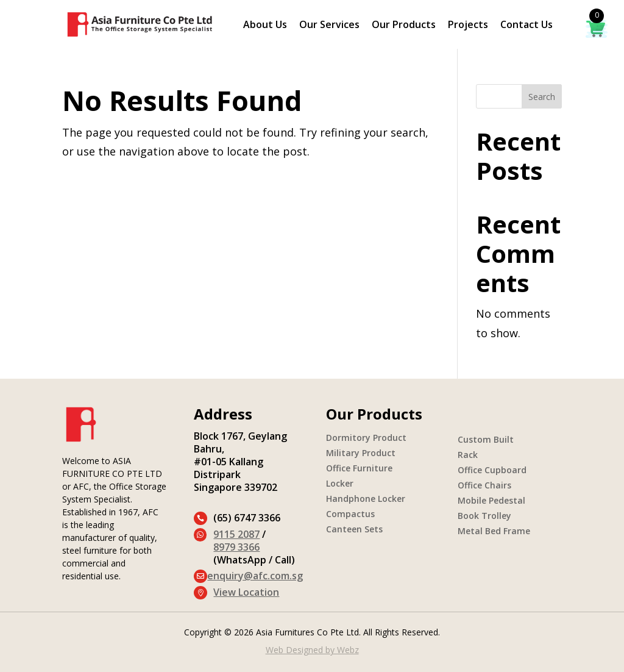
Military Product (361, 453)
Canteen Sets (354, 529)
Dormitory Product (366, 438)
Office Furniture (359, 468)
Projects (468, 26)
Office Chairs (484, 485)
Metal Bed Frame (494, 531)
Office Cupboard (492, 470)
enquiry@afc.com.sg (255, 576)
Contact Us (526, 26)
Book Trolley (484, 516)
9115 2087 (236, 534)
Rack (468, 455)
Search (542, 97)
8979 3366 (236, 547)
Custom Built (486, 439)
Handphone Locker (366, 499)
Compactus (350, 514)
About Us (265, 26)
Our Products (404, 26)
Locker (340, 483)
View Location (246, 592)
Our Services (329, 26)
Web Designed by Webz (312, 650)
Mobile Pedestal (491, 500)
